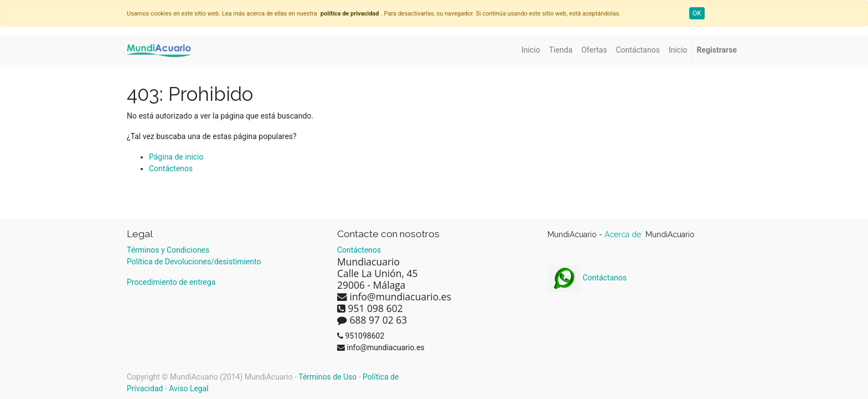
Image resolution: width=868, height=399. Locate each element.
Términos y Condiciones (168, 250)
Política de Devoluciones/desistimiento (194, 262)
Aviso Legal (189, 388)
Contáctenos (171, 168)
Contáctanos (587, 278)
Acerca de (624, 234)
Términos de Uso (327, 377)
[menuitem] (531, 50)
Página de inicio (176, 157)
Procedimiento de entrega (171, 282)
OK (697, 13)
